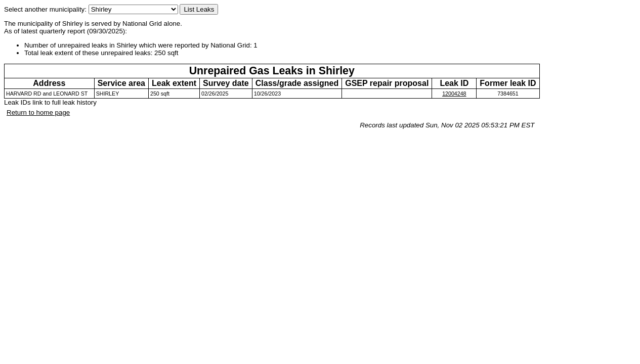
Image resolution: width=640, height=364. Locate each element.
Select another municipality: (91, 9)
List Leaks (199, 9)
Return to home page (38, 112)
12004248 (454, 94)
